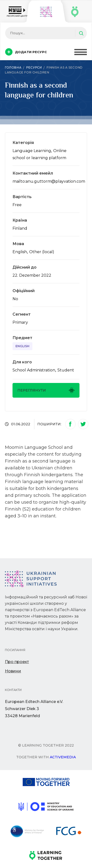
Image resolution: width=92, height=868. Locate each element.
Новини (13, 671)
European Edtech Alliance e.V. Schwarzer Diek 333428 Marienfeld (34, 709)
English (22, 346)
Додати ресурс (26, 52)
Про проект (17, 662)
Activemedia (63, 757)
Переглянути (46, 390)
